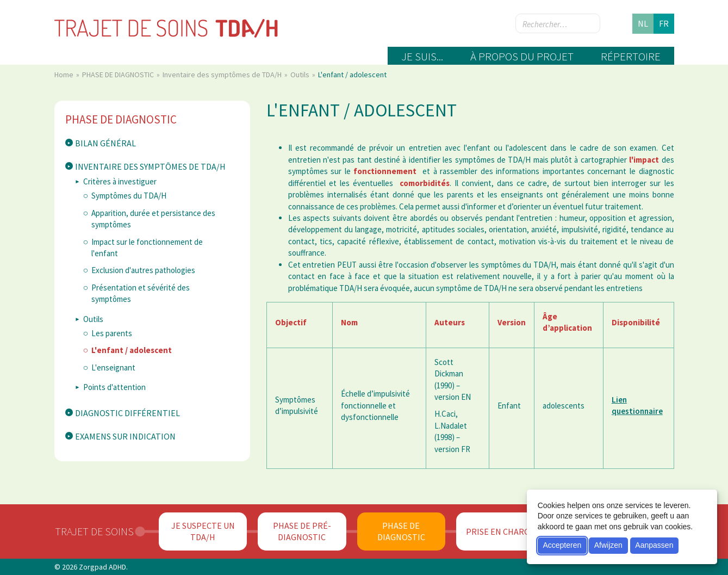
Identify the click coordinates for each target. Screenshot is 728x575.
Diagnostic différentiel (127, 413)
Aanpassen (654, 545)
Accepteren (562, 545)
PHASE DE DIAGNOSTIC (119, 75)
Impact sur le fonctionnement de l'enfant (147, 248)
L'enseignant (113, 367)
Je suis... (422, 56)
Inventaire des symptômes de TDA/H (223, 75)
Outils (301, 75)
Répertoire (631, 56)
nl (643, 23)
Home (65, 75)
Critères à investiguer (120, 181)
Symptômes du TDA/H (129, 196)
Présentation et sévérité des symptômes (141, 293)
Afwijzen (608, 545)
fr (664, 23)
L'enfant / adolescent (132, 350)
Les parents (112, 333)
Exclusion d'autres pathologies (143, 270)
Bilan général (105, 143)
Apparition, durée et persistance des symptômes (153, 219)
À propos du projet (522, 56)
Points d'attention (114, 387)
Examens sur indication (125, 436)
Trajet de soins (94, 531)
